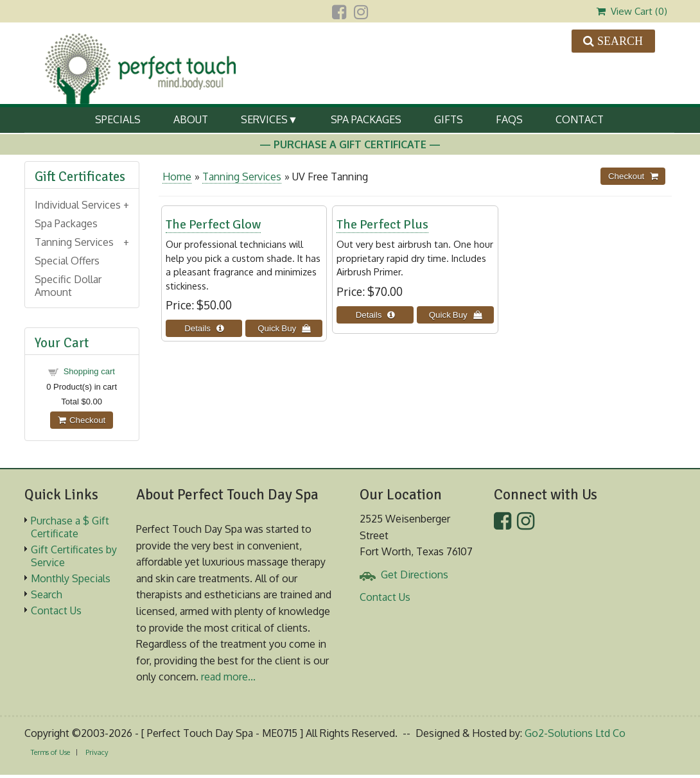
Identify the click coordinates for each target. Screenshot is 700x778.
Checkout (82, 420)
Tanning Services (242, 177)
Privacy (97, 752)
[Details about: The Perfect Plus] (375, 315)
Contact (580, 119)
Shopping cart (89, 371)
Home (177, 177)
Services (264, 119)
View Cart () (632, 11)
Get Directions (415, 575)
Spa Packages (366, 119)
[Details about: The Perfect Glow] (204, 328)
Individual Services (78, 205)
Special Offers (67, 261)
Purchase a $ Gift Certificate (70, 527)
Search (47, 594)
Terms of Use (50, 752)
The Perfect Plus (382, 224)
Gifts (449, 119)
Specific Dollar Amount (68, 286)
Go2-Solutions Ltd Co (575, 733)
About (191, 119)
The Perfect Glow (213, 224)
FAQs (509, 119)
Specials (118, 119)
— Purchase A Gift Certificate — (350, 144)
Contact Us (56, 610)
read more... (228, 677)
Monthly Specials (71, 578)
